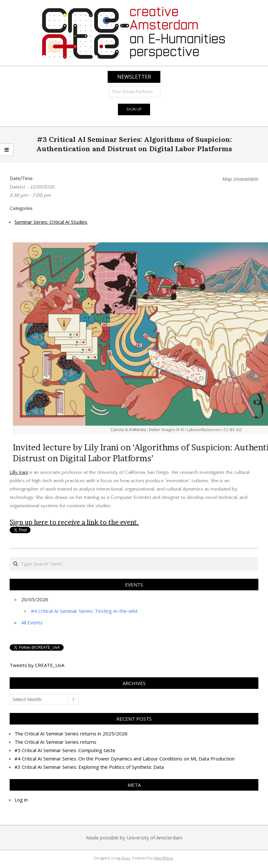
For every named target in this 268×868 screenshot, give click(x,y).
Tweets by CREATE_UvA (37, 665)
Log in (21, 800)
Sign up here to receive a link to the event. (74, 522)
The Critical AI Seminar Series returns (55, 742)
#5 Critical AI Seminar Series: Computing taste (65, 750)
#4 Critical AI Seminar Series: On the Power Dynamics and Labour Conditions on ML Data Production (125, 759)
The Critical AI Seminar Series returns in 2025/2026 (71, 733)
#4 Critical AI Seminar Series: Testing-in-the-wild (84, 611)
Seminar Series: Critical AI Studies (51, 222)
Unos (125, 858)
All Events (32, 622)
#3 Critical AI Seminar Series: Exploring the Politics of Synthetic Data (89, 767)
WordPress (164, 858)
